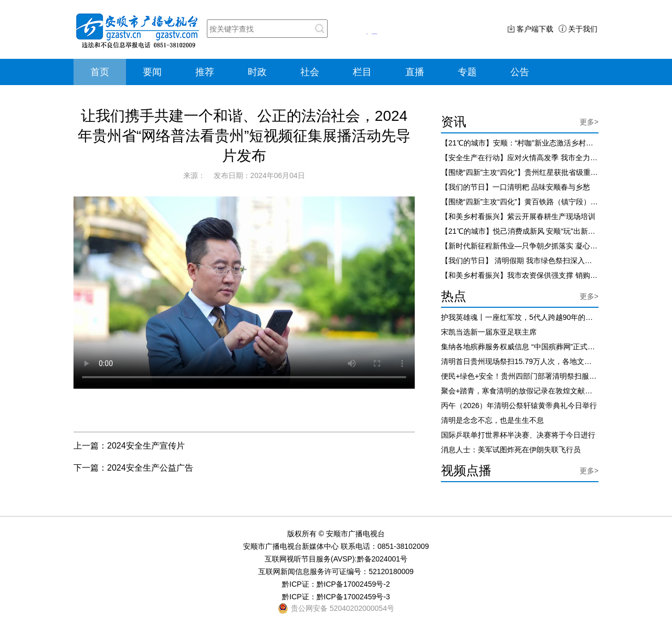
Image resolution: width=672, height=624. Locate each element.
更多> (589, 122)
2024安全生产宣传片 (146, 446)
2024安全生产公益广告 (150, 468)
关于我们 (583, 29)
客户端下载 (535, 29)
